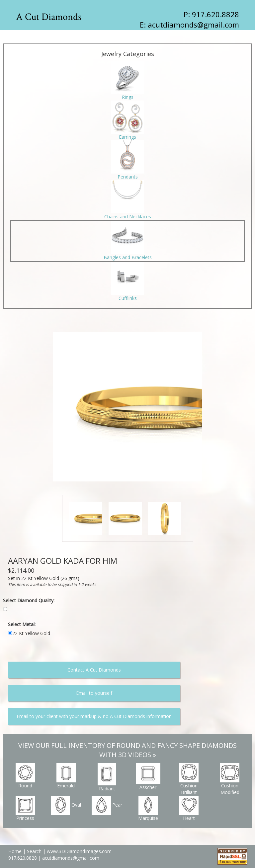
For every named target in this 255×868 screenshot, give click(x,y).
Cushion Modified (230, 779)
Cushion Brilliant (189, 779)
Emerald (66, 776)
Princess (25, 808)
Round (25, 776)
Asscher (148, 777)
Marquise (148, 808)
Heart (189, 808)
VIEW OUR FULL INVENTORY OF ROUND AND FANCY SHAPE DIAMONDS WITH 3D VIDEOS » (127, 750)
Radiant (107, 777)
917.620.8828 (23, 858)
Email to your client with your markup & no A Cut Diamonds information (94, 716)
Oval (66, 805)
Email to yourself (94, 693)
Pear (107, 805)
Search (34, 851)
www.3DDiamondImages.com (79, 851)
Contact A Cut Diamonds (94, 670)
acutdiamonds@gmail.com (193, 25)
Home (15, 851)
